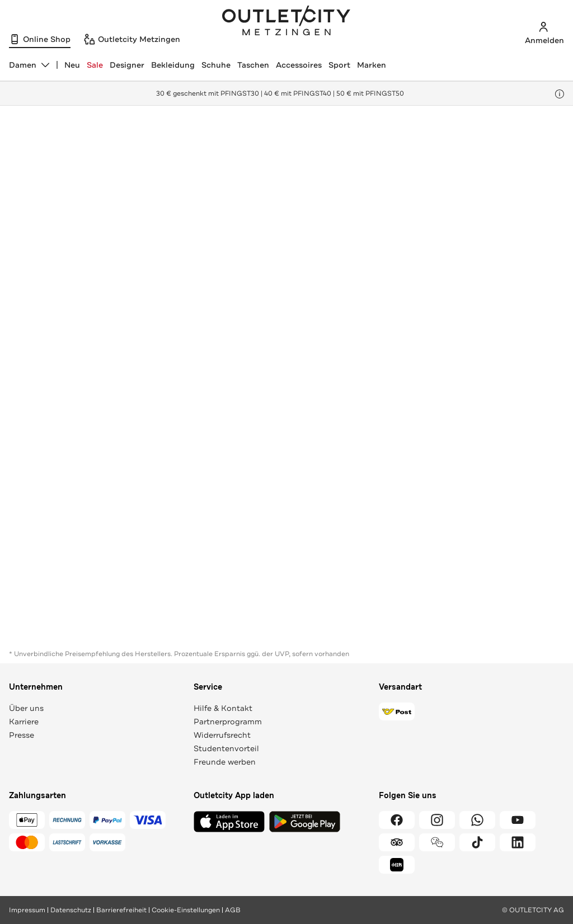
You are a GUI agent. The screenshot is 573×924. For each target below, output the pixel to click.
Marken (372, 65)
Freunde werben (225, 762)
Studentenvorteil (226, 748)
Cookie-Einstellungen (186, 910)
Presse (22, 735)
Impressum (27, 910)
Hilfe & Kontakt (223, 708)
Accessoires (299, 65)
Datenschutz (71, 910)
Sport (339, 65)
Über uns (26, 708)
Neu (72, 65)
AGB (233, 910)
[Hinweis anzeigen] (560, 94)
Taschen (253, 65)
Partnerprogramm (228, 722)
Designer (127, 65)
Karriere (24, 722)
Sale (95, 65)
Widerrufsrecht (222, 735)
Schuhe (216, 65)
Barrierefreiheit (121, 910)
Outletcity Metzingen (286, 22)
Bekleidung (173, 65)
